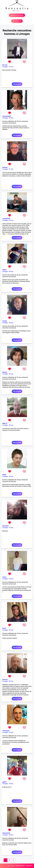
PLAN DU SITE (20, 866)
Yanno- (5, 577)
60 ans (11, 835)
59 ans (11, 118)
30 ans (11, 220)
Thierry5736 (6, 833)
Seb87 (4, 270)
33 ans (11, 579)
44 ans (11, 425)
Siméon (5, 372)
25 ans (11, 630)
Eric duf (5, 65)
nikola (4, 475)
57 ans (11, 67)
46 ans (11, 272)
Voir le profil (17, 84)
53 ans (11, 374)
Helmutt (5, 167)
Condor (5, 321)
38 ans (11, 476)
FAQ (9, 866)
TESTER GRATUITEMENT (17, 15)
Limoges (5, 67)
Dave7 (4, 628)
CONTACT (29, 866)
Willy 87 (5, 423)
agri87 (4, 782)
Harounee (5, 526)
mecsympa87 (7, 116)
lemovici (5, 679)
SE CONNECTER (17, 21)
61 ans (11, 169)
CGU (13, 866)
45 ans (11, 681)
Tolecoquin (6, 731)
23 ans (11, 528)
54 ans (11, 323)
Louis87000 (6, 219)
